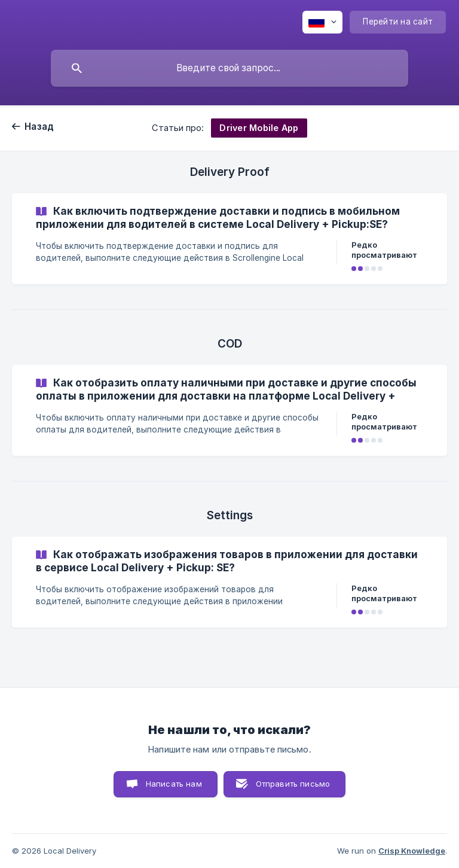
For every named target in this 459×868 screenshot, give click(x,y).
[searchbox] (229, 68)
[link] (229, 239)
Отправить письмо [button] (293, 784)
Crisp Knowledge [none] (412, 851)
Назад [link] (39, 127)
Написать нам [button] (174, 784)
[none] (322, 22)
